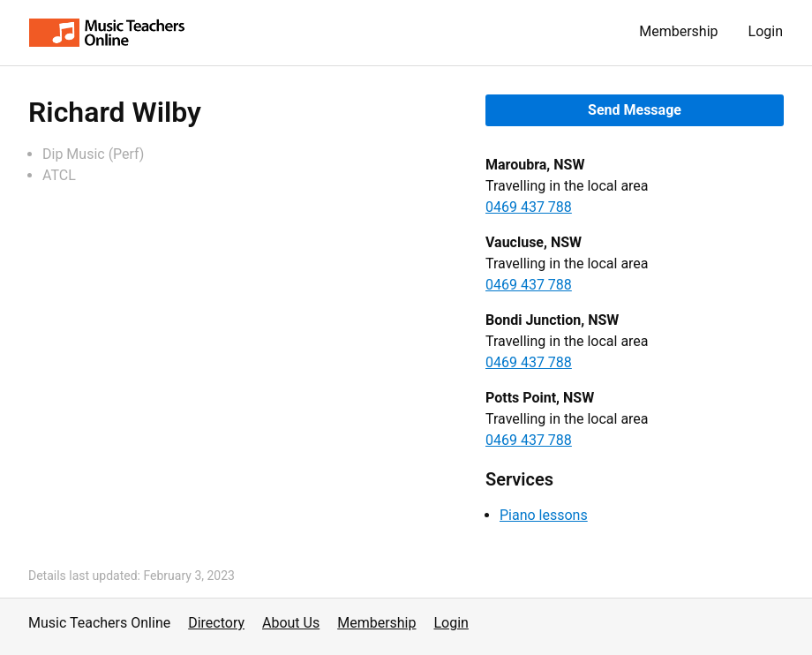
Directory (216, 623)
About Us (291, 623)
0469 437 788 (529, 207)
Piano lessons (544, 515)
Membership (678, 31)
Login (766, 31)
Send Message (635, 110)
